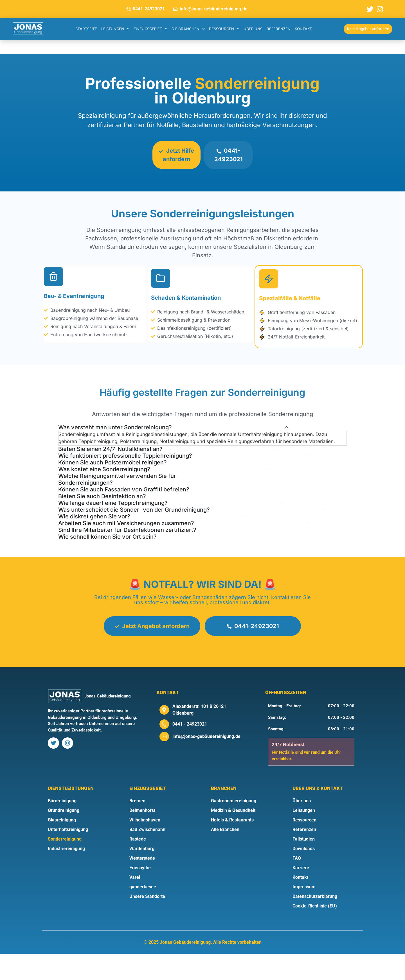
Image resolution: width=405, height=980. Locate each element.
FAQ (297, 884)
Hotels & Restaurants (232, 846)
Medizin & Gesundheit (233, 836)
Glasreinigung (62, 846)
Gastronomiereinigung (234, 827)
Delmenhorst (142, 836)
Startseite (86, 29)
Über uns (253, 29)
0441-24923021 (229, 155)
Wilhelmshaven (145, 846)
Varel (135, 903)
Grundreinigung (64, 836)
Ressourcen (224, 29)
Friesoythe (140, 894)
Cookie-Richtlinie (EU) (315, 932)
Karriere (301, 894)
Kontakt (303, 29)
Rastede (138, 865)
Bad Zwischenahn (147, 856)
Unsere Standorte (147, 923)
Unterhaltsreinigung (68, 856)
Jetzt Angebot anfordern (151, 652)
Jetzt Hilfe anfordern (176, 155)
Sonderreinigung (65, 865)
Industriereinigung (66, 875)
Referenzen (279, 29)
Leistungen (115, 29)
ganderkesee (143, 913)
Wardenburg (142, 875)
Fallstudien (304, 865)
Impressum (304, 913)
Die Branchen (188, 29)
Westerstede (142, 884)
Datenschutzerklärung (315, 923)
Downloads (304, 875)
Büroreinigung (62, 827)
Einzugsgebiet (150, 29)
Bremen (137, 827)
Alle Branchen (225, 856)
